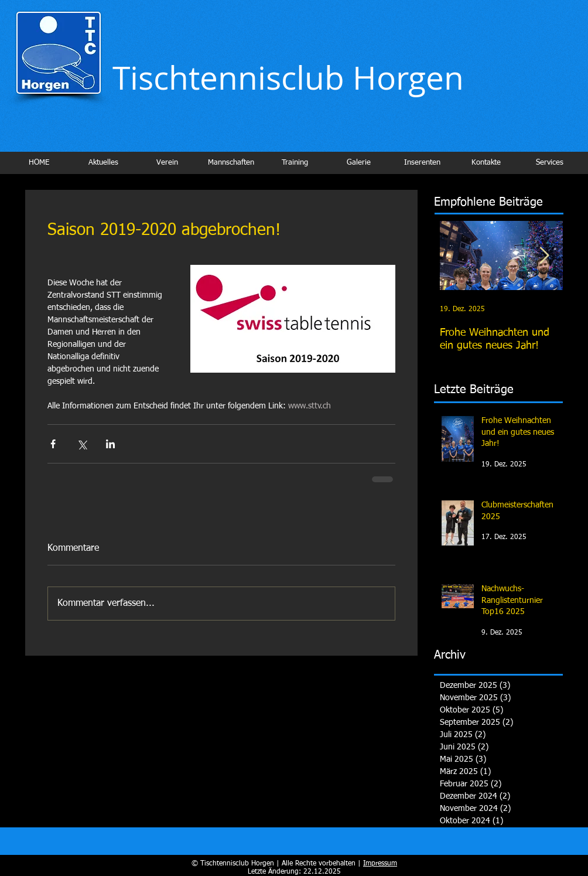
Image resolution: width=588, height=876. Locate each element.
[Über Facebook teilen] (53, 444)
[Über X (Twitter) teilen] (82, 444)
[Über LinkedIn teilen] (110, 444)
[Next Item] (544, 256)
